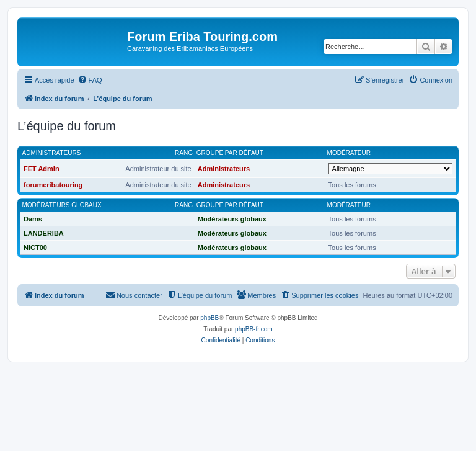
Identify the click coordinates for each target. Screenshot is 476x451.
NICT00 (35, 248)
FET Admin (42, 169)
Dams (33, 219)
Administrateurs (52, 153)
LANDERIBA (44, 233)
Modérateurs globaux (62, 205)
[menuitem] (90, 80)
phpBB (209, 318)
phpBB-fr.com (254, 329)
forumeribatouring (53, 185)
